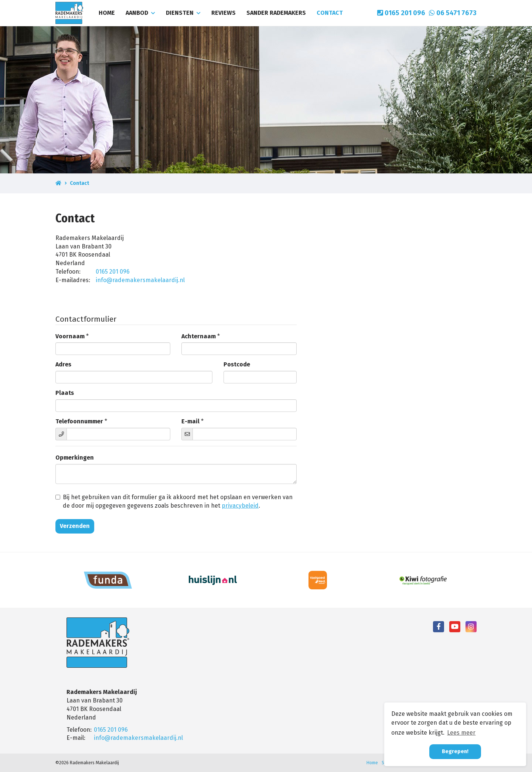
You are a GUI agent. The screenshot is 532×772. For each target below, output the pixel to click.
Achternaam (199, 336)
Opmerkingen (75, 458)
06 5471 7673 (453, 13)
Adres (63, 364)
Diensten (183, 13)
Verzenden (75, 526)
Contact (330, 13)
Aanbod (140, 13)
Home (107, 13)
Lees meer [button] (461, 733)
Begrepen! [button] (455, 751)
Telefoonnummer (79, 421)
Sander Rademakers (276, 13)
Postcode (237, 364)
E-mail (190, 421)
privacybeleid (240, 506)
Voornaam (70, 336)
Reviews (224, 13)
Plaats (65, 393)
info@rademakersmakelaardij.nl (140, 280)
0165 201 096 (401, 13)
